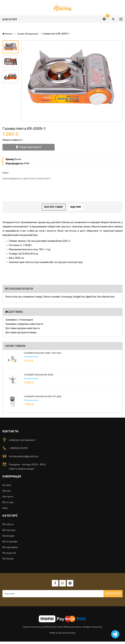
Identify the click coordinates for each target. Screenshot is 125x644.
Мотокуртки (9, 553)
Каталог (7, 485)
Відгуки (76, 207)
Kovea (18, 159)
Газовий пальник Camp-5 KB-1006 (43, 353)
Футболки (8, 559)
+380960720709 (18, 448)
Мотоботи (8, 524)
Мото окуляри (10, 542)
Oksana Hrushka (67, 633)
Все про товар (54, 207)
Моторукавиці (10, 547)
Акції (5, 508)
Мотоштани (9, 530)
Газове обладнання (28, 34)
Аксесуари (8, 536)
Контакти (8, 497)
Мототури (8, 502)
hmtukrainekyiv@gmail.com (24, 456)
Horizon (8, 34)
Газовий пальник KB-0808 (39, 375)
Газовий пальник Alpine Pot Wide (43, 396)
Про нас (7, 491)
